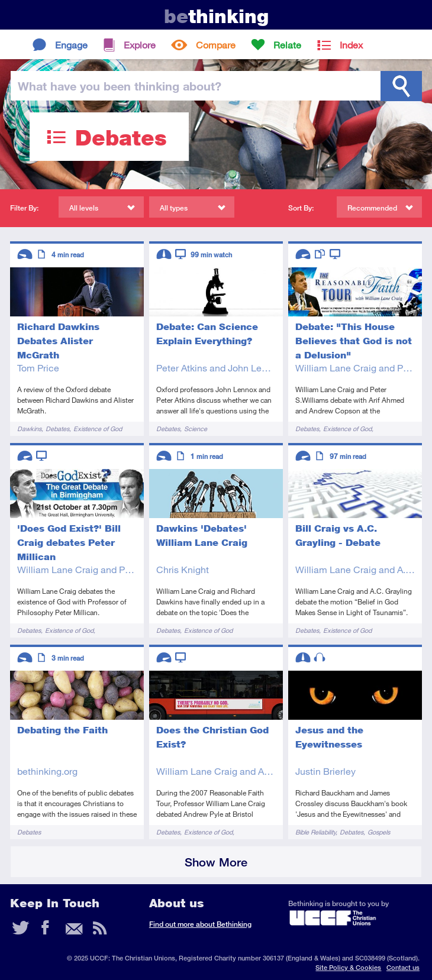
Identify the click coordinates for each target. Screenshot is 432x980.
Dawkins (29, 428)
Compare (216, 45)
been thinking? (120, 86)
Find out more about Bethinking (200, 924)
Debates (57, 428)
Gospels (379, 832)
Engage (71, 45)
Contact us (403, 967)
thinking (216, 16)
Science (196, 428)
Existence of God (98, 428)
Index (351, 45)
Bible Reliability (315, 832)
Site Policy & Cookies (348, 967)
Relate (287, 45)
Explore (140, 45)
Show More (216, 862)
